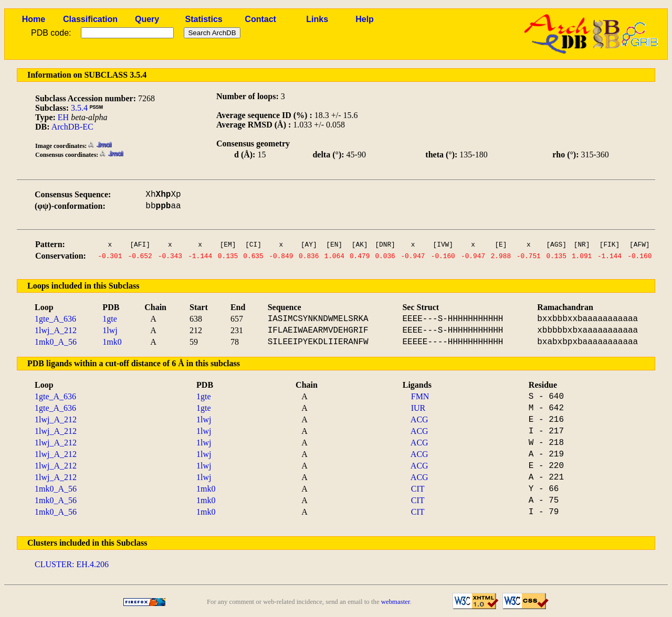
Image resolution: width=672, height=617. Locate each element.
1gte (110, 319)
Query (147, 19)
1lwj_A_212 (56, 330)
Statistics (204, 19)
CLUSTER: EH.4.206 (72, 564)
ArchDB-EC (72, 127)
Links (317, 19)
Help (365, 19)
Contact (260, 19)
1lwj (110, 330)
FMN (420, 396)
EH (63, 117)
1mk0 (112, 342)
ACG (419, 419)
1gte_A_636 (55, 319)
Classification (90, 19)
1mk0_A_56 (56, 342)
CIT (418, 489)
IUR (418, 408)
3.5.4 (79, 108)
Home (34, 19)
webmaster (396, 602)
